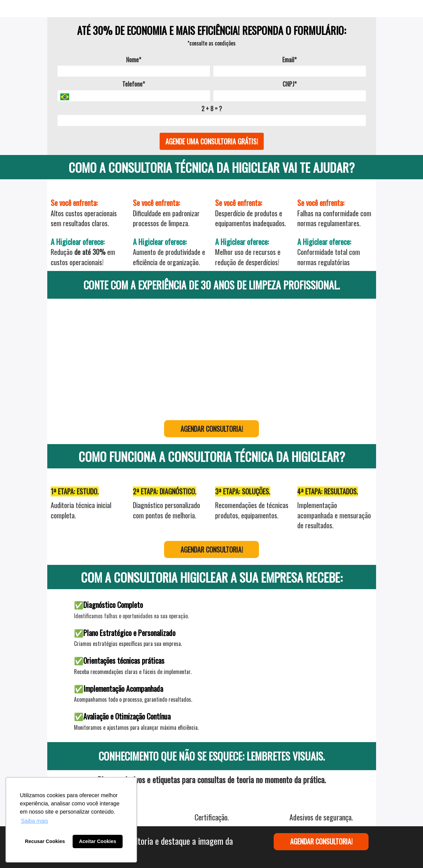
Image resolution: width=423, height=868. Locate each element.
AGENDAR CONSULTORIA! (212, 429)
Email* (289, 60)
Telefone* (134, 84)
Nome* (134, 60)
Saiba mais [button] (34, 821)
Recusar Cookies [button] (45, 841)
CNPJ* (290, 84)
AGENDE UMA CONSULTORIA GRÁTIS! (212, 141)
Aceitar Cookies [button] (97, 841)
